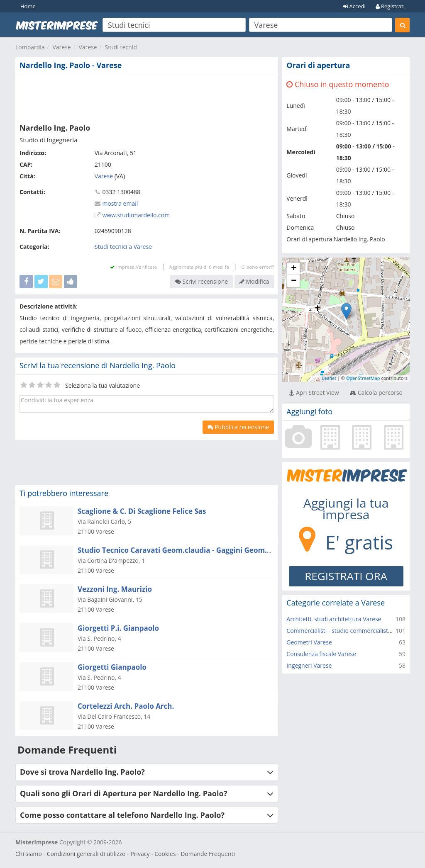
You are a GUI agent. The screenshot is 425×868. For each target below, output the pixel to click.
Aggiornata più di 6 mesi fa (199, 267)
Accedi (354, 6)
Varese (61, 47)
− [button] (294, 281)
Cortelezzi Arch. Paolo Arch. (126, 706)
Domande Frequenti (208, 854)
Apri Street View (314, 393)
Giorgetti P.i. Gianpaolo (118, 628)
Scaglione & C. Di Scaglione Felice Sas (142, 511)
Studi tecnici (121, 47)
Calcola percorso (376, 393)
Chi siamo (29, 854)
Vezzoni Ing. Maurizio (115, 589)
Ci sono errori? (258, 267)
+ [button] (294, 269)
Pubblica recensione (238, 427)
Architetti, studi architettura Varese (334, 619)
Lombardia (30, 47)
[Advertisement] (147, 97)
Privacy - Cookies (153, 854)
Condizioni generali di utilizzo (86, 854)
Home (28, 6)
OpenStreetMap (363, 378)
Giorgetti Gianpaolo (112, 667)
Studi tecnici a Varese (123, 247)
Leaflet (329, 378)
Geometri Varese (309, 642)
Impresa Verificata (133, 267)
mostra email (120, 203)
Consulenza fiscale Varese (321, 654)
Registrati (390, 6)
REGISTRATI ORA (346, 576)
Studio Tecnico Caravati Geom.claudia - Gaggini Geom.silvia (181, 550)
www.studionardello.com (136, 215)
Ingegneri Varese (309, 665)
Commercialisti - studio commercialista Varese (349, 631)
